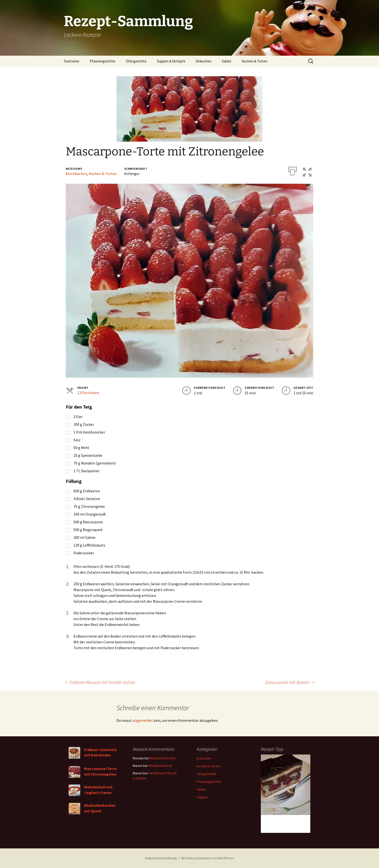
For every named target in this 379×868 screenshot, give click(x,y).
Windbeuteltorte (160, 766)
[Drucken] (292, 170)
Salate (227, 61)
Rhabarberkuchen (163, 758)
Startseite (72, 61)
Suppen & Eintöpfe (171, 61)
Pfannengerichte (103, 61)
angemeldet (143, 720)
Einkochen (204, 61)
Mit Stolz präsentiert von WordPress (208, 858)
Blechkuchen (76, 174)
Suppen (202, 797)
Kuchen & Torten (255, 61)
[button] (309, 170)
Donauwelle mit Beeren (290, 682)
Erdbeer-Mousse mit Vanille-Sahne (99, 682)
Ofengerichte (136, 61)
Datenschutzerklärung (161, 858)
